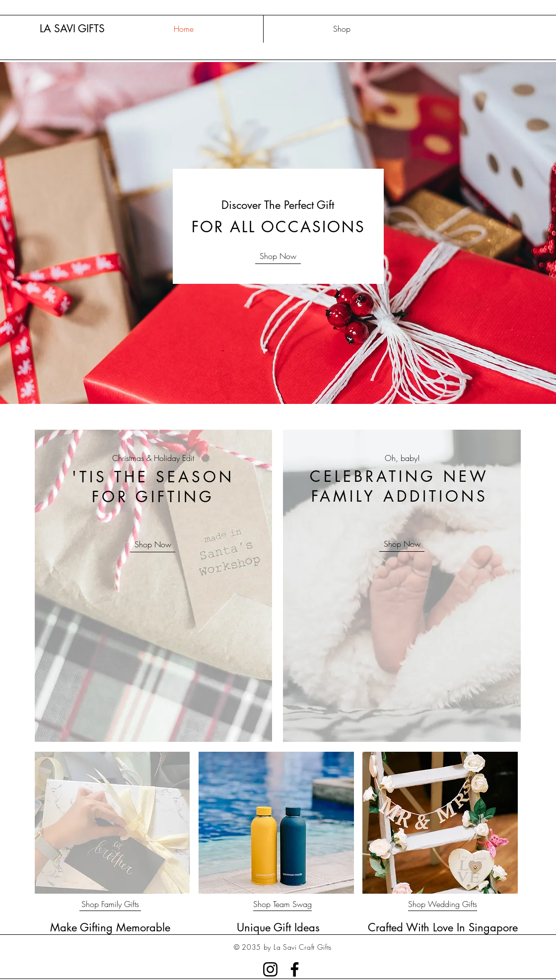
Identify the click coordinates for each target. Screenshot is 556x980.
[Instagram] (270, 969)
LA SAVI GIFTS (72, 29)
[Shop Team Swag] (282, 904)
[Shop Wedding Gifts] (443, 904)
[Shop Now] (278, 256)
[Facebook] (295, 969)
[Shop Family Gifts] (110, 904)
